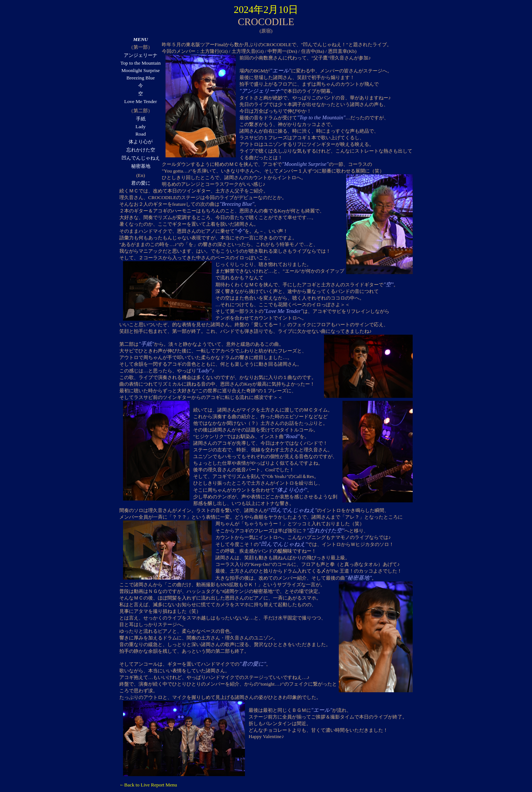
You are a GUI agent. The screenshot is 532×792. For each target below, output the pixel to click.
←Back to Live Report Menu (148, 785)
